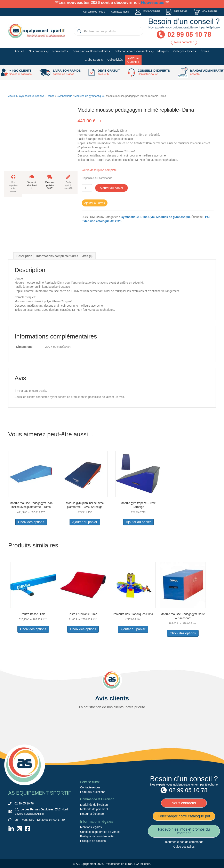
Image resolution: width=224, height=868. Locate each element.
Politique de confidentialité (97, 836)
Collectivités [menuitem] (115, 60)
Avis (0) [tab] (87, 256)
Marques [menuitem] (163, 51)
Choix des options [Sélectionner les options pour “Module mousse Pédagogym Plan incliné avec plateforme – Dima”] (31, 522)
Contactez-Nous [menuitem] (120, 12)
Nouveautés (153, 2)
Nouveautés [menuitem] (60, 51)
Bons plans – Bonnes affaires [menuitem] (91, 51)
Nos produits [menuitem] (37, 51)
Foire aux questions (93, 792)
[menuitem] (147, 12)
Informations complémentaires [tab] (57, 256)
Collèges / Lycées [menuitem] (185, 51)
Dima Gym (148, 217)
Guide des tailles (184, 847)
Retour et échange (92, 814)
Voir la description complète (99, 170)
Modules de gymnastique (89, 96)
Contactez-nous (90, 787)
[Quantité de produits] (87, 188)
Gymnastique (64, 96)
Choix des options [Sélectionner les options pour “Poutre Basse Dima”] (33, 629)
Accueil (13, 96)
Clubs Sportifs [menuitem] (94, 60)
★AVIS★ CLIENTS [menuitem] (133, 60)
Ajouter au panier (111, 188)
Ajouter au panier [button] (85, 522)
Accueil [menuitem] (19, 51)
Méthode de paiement (94, 809)
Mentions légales (91, 827)
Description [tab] (24, 256)
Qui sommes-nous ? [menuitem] (94, 12)
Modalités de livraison (94, 805)
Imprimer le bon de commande (184, 842)
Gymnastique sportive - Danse (37, 96)
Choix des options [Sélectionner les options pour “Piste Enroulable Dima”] (83, 629)
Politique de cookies (93, 841)
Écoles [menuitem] (205, 51)
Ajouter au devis (95, 203)
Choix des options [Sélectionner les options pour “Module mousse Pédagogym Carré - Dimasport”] (183, 633)
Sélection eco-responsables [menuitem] (132, 51)
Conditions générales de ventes (100, 832)
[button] (47, 52)
